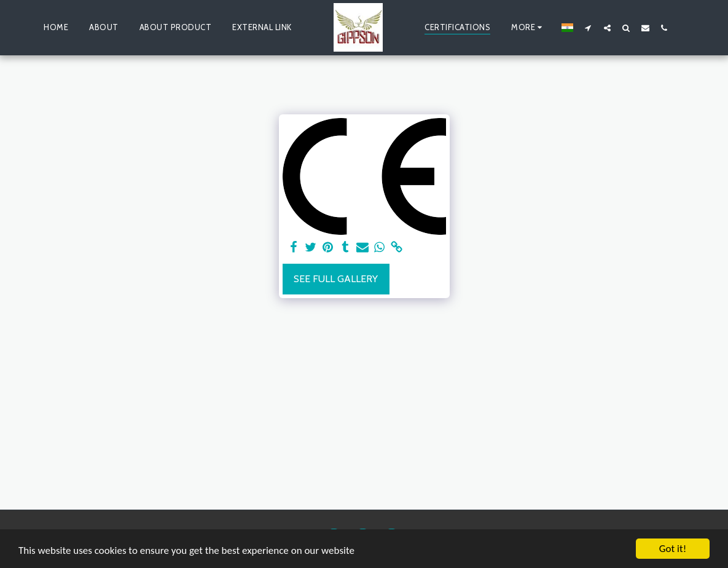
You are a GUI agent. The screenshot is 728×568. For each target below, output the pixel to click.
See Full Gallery (336, 279)
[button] (588, 28)
